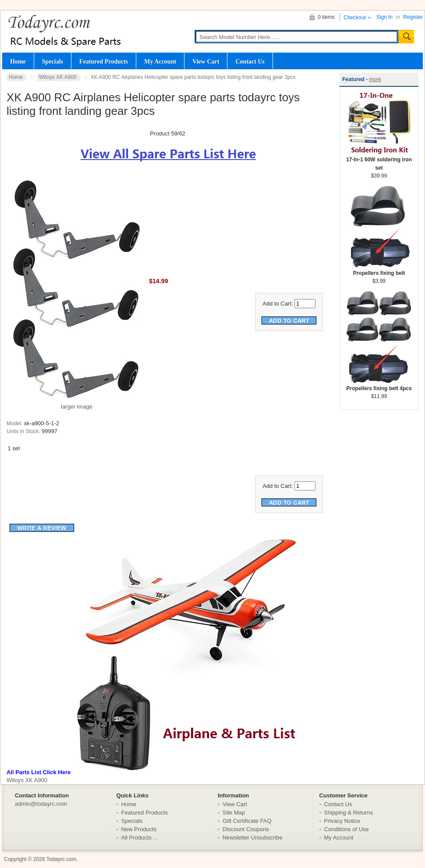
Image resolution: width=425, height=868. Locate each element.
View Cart (206, 61)
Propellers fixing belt (379, 270)
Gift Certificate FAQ (247, 821)
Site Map (234, 813)
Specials (53, 61)
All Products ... (140, 838)
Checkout (355, 18)
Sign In (384, 17)
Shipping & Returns (349, 813)
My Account (160, 61)
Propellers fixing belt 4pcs (379, 386)
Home (18, 61)
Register (413, 17)
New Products (139, 829)
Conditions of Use (347, 829)
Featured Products (104, 61)
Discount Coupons (246, 829)
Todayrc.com (61, 859)
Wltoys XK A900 (58, 77)
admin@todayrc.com (41, 804)
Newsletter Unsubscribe (253, 838)
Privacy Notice (342, 821)
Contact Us (250, 61)
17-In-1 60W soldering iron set (379, 161)
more (375, 79)
